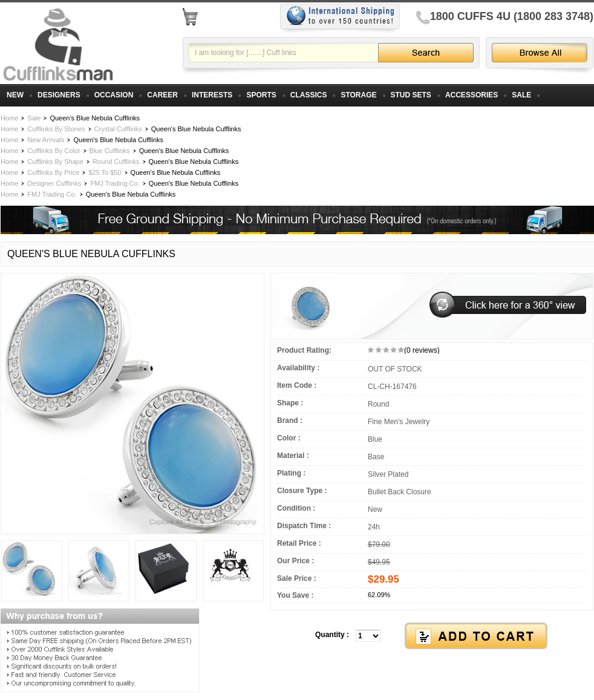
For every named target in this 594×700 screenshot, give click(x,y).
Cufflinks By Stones (56, 129)
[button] (432, 636)
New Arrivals (46, 140)
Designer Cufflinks (54, 183)
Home (9, 118)
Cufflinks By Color (54, 151)
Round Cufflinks (116, 162)
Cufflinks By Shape (55, 162)
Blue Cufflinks (110, 151)
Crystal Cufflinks (118, 129)
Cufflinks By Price (53, 172)
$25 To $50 (105, 172)
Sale (34, 118)
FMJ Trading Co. (115, 183)
